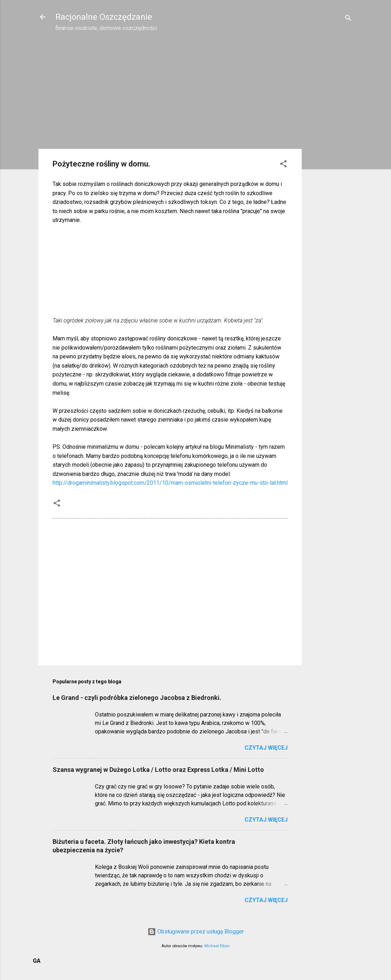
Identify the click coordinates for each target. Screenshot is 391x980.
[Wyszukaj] (348, 19)
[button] (283, 165)
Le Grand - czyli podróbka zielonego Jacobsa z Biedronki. (137, 698)
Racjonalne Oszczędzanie (104, 17)
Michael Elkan (217, 946)
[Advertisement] (330, 150)
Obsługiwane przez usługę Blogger (196, 931)
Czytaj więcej (266, 748)
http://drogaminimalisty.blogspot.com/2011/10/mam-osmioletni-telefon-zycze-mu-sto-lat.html (170, 483)
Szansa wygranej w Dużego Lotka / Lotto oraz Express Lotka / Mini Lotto (158, 770)
